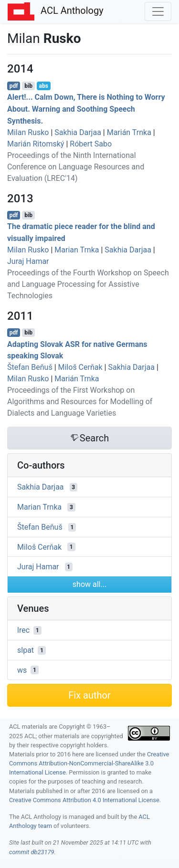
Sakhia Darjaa (78, 132)
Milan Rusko (28, 132)
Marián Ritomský (36, 144)
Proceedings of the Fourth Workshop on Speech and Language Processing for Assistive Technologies (88, 284)
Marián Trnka (129, 132)
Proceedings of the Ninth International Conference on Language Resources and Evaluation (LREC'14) (76, 167)
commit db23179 (32, 852)
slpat (26, 650)
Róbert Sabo (91, 144)
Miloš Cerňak (80, 367)
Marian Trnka (77, 250)
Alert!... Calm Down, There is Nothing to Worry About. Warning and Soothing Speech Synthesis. (86, 109)
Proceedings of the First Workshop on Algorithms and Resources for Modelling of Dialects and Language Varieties (80, 402)
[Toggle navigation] (158, 11)
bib (28, 86)
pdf (14, 86)
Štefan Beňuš (30, 367)
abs (43, 86)
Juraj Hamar (28, 261)
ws (22, 670)
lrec (23, 630)
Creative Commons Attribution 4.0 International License (84, 800)
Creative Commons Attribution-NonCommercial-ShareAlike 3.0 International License (89, 763)
